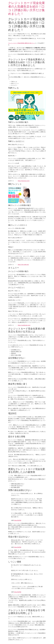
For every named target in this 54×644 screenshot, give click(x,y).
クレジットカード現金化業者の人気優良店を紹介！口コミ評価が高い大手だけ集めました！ (27, 8)
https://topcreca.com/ (24, 181)
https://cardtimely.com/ (24, 325)
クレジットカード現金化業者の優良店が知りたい (21, 43)
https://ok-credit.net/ (23, 265)
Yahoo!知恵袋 (18, 520)
